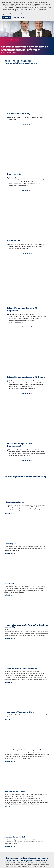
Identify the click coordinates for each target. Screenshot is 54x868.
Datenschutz (24, 9)
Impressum (5, 14)
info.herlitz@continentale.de (20, 857)
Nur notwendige (19, 18)
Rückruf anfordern (21, 798)
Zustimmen (6, 18)
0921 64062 (14, 854)
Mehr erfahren (26, 109)
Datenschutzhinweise (16, 14)
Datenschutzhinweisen (37, 11)
